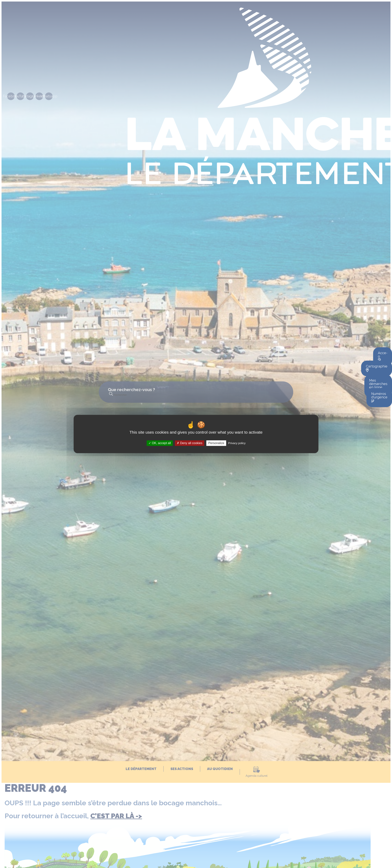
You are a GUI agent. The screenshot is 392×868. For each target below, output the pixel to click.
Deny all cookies (190, 443)
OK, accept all (160, 443)
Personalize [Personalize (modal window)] (216, 443)
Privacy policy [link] (237, 443)
